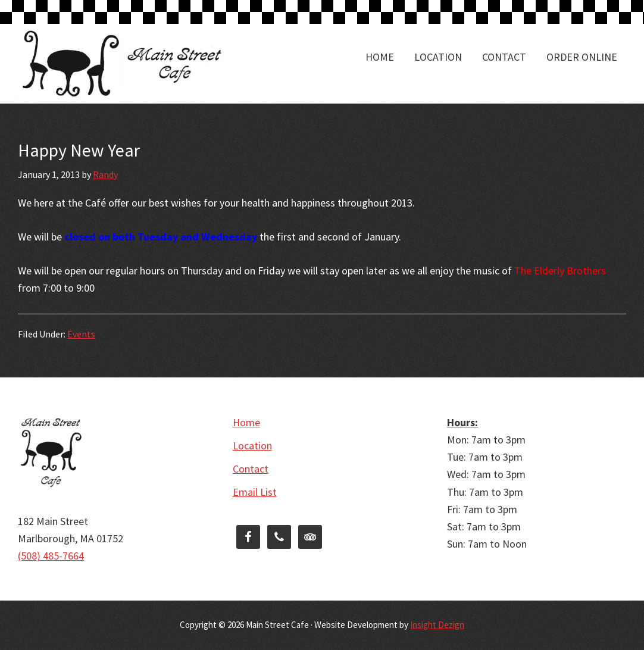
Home (246, 422)
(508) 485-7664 (51, 556)
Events (81, 334)
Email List (255, 492)
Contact (251, 469)
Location (252, 446)
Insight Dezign (437, 625)
